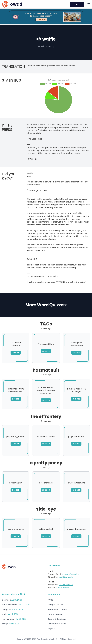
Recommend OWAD (57, 609)
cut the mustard (10, 605)
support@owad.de (71, 574)
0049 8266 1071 (66, 585)
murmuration (8, 619)
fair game (6, 609)
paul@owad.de (66, 577)
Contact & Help (55, 614)
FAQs (50, 600)
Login (77, 4)
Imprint (51, 629)
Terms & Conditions (57, 619)
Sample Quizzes (55, 605)
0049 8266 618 (62, 588)
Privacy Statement (57, 624)
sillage (5, 624)
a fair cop (6, 600)
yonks (5, 614)
